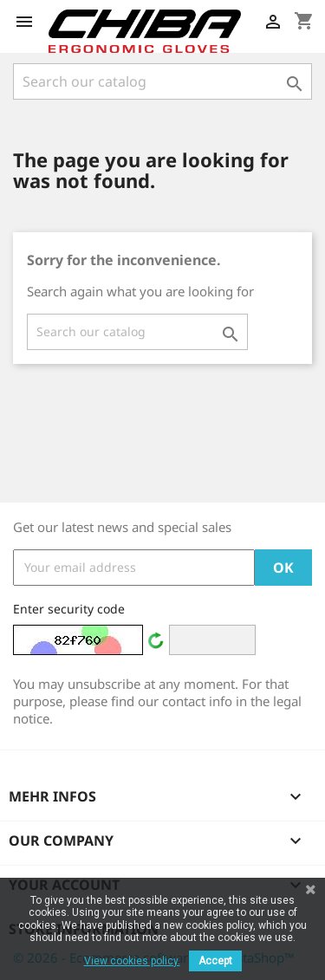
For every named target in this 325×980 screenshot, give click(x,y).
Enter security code (69, 609)
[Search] (162, 81)
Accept (215, 961)
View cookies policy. (132, 961)
